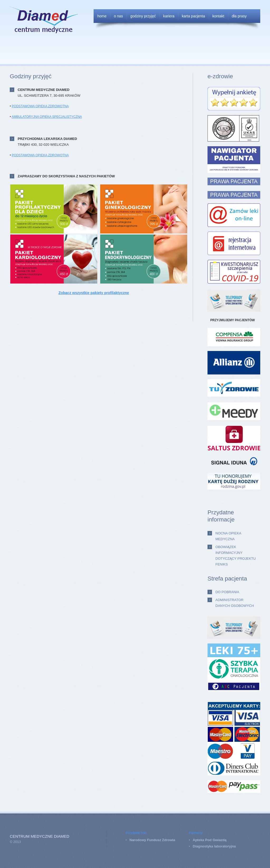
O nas (118, 16)
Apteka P (200, 840)
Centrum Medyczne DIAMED (40, 836)
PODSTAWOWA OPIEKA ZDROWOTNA (40, 106)
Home (102, 16)
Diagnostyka (203, 846)
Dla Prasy (239, 16)
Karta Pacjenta (194, 16)
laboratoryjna (224, 846)
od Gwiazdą (217, 840)
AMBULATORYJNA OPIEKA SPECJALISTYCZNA (47, 117)
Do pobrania (227, 592)
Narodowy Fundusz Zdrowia (152, 840)
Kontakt (218, 16)
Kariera (169, 16)
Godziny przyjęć (143, 16)
